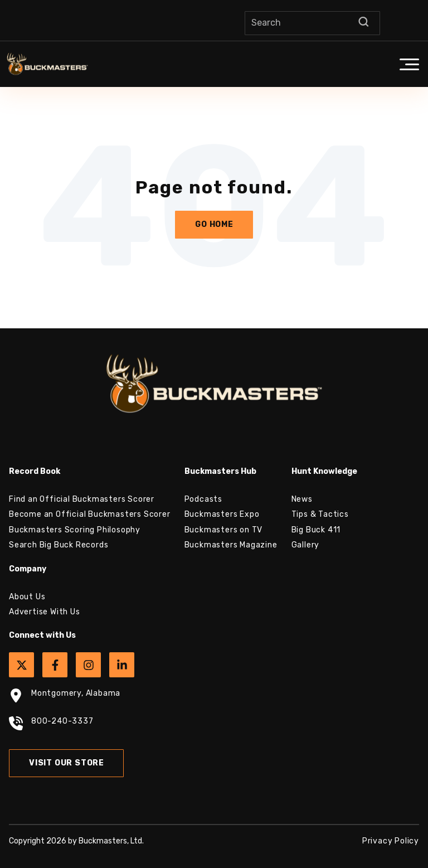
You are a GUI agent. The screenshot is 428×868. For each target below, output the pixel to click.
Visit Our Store (67, 763)
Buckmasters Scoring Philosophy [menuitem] (75, 530)
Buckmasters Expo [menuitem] (222, 514)
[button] (409, 64)
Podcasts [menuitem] (203, 499)
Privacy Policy (391, 841)
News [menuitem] (302, 499)
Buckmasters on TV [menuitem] (224, 530)
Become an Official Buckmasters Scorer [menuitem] (90, 514)
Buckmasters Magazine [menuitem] (231, 545)
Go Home (214, 224)
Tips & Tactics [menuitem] (320, 514)
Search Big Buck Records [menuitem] (59, 545)
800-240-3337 (51, 725)
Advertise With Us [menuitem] (45, 612)
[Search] (312, 23)
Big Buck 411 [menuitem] (316, 530)
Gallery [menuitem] (306, 545)
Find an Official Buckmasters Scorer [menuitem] (82, 499)
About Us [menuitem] (27, 597)
